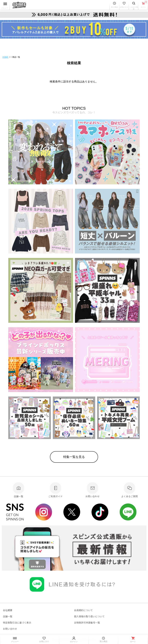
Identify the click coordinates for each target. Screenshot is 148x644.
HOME (5, 57)
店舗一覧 (8, 616)
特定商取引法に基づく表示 (17, 622)
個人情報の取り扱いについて (89, 616)
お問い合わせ (10, 629)
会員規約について (83, 610)
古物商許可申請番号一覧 (87, 622)
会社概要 (8, 610)
